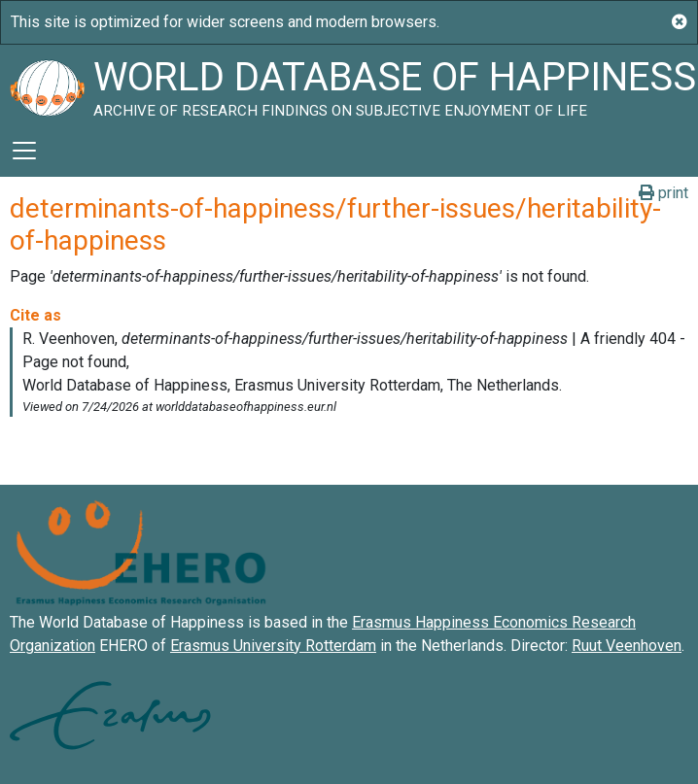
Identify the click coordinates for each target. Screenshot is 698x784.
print (663, 193)
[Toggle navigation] (24, 151)
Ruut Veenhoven (627, 646)
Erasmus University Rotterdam (273, 646)
